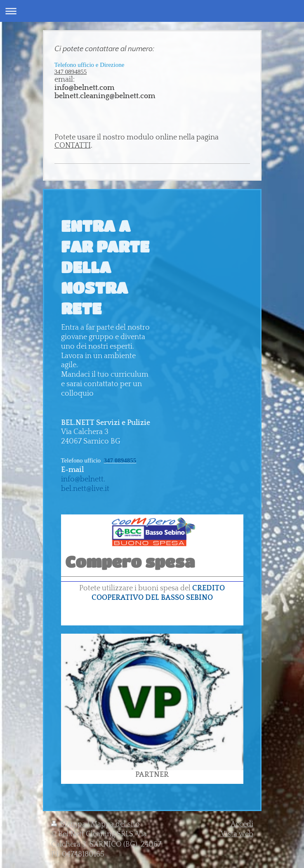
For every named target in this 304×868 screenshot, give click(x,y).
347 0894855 (71, 72)
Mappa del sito (115, 824)
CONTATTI (73, 146)
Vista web (237, 834)
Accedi (242, 824)
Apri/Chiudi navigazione (152, 11)
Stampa (69, 824)
